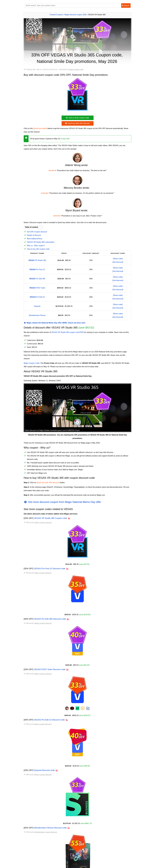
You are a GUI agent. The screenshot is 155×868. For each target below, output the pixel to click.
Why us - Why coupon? (36, 246)
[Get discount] (118, 262)
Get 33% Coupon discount (37, 232)
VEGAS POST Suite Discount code (50, 669)
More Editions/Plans (35, 239)
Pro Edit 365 (37, 279)
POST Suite (37, 288)
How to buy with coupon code (38, 249)
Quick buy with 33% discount (77, 123)
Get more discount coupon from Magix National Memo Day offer (62, 502)
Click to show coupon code (77, 118)
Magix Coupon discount (43, 522)
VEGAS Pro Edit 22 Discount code (49, 720)
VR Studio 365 (37, 260)
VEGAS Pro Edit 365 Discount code (50, 619)
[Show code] (118, 259)
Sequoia (37, 306)
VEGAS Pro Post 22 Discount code (50, 569)
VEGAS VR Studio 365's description (41, 242)
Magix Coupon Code (32, 363)
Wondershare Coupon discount (46, 832)
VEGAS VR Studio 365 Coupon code (51, 518)
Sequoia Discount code (44, 770)
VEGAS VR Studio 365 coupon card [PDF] (68, 332)
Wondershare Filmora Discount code (50, 828)
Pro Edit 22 (37, 297)
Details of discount (34, 235)
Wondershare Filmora (37, 315)
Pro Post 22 (37, 270)
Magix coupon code (76, 69)
